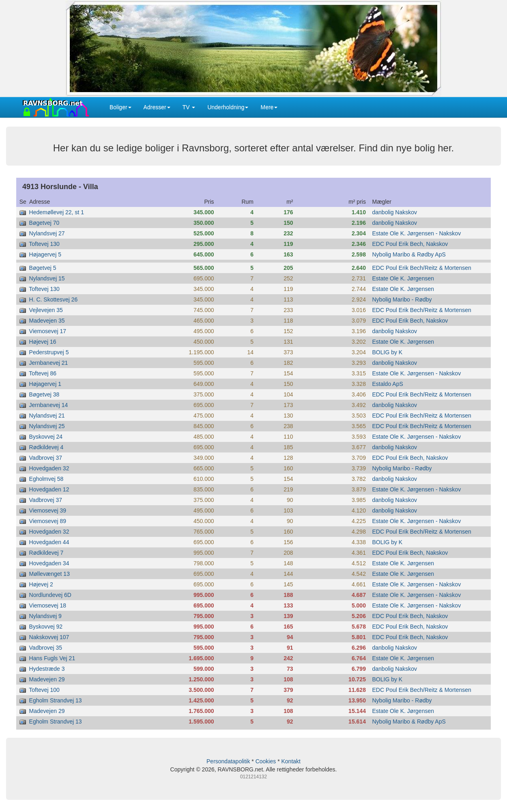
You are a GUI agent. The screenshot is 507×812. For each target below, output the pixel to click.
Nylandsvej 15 (47, 278)
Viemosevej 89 (48, 521)
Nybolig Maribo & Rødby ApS (409, 254)
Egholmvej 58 (46, 479)
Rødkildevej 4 (46, 447)
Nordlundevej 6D (50, 595)
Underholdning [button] (228, 107)
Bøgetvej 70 (44, 223)
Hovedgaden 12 (49, 489)
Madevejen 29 (47, 679)
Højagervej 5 (45, 254)
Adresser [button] (157, 107)
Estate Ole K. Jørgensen (403, 278)
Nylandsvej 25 (47, 426)
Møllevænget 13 (49, 574)
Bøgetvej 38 (44, 394)
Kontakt (291, 761)
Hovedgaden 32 (49, 468)
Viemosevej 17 (48, 331)
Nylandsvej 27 (47, 233)
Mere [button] (269, 107)
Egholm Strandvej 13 (56, 700)
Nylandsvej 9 (45, 616)
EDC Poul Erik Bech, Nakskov (410, 244)
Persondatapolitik (228, 761)
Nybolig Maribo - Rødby (402, 299)
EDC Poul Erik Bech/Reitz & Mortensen (422, 268)
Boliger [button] (120, 107)
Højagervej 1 (45, 384)
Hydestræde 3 (47, 669)
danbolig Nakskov (395, 212)
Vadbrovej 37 (46, 458)
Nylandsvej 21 (47, 416)
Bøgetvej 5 (43, 268)
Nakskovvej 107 (49, 637)
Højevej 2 (41, 584)
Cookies (266, 761)
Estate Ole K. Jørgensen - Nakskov (417, 233)
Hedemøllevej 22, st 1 (57, 212)
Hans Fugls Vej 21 (52, 658)
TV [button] (189, 107)
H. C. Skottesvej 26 (54, 299)
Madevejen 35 (47, 321)
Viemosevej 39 (48, 510)
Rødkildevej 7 (46, 553)
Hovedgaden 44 (49, 542)
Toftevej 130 (44, 244)
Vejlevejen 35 (46, 310)
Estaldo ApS (388, 384)
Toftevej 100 (44, 690)
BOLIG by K (388, 352)
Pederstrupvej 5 (49, 352)
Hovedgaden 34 (49, 563)
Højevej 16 (43, 342)
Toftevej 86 (43, 373)
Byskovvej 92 (46, 627)
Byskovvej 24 (46, 437)
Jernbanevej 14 (49, 405)
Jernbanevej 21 (49, 363)
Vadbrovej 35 (46, 648)
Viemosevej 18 (48, 605)
